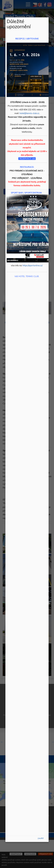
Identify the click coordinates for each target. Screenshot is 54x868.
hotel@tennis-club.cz (29, 113)
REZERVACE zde (27, 159)
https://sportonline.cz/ (33, 265)
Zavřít (41, 838)
